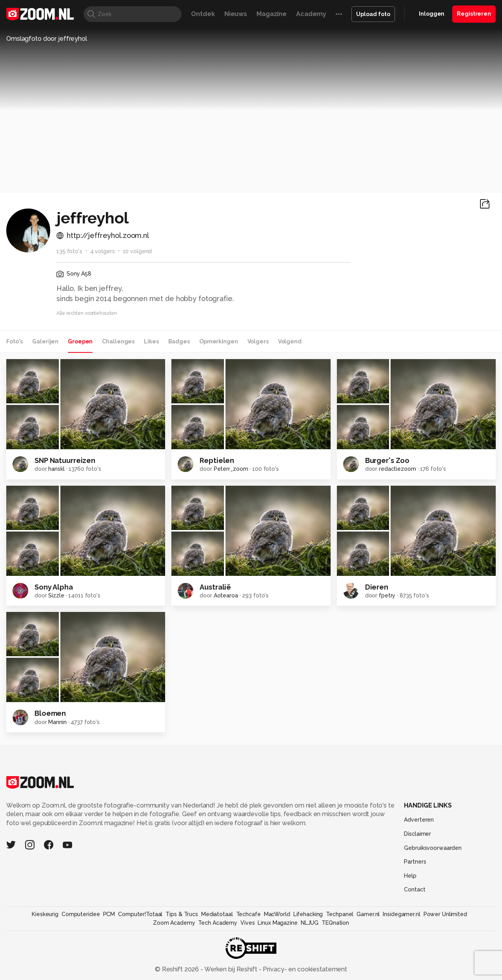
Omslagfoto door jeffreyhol (47, 39)
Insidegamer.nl (401, 914)
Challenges (118, 341)
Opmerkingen (219, 341)
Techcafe (248, 914)
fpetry (387, 595)
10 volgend (137, 251)
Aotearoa (226, 595)
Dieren (377, 587)
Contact (415, 889)
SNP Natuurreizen (65, 460)
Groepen (80, 341)
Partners (415, 862)
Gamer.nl (368, 914)
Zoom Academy (174, 923)
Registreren (474, 14)
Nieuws (236, 14)
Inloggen (432, 14)
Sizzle (56, 595)
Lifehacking (308, 914)
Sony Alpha (54, 587)
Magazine (272, 14)
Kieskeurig (45, 914)
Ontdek (203, 14)
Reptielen (217, 460)
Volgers (258, 341)
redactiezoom (397, 469)
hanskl (56, 469)
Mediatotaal (217, 914)
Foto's (15, 341)
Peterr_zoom (231, 469)
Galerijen (45, 341)
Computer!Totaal (140, 914)
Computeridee (81, 914)
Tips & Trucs (182, 914)
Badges (179, 341)
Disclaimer (417, 834)
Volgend (290, 341)
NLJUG (310, 923)
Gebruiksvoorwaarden (433, 848)
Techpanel (340, 914)
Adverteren (419, 820)
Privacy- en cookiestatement (304, 969)
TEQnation (335, 923)
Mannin (57, 722)
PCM (109, 914)
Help (410, 876)
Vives (247, 923)
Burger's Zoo (387, 460)
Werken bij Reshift (231, 969)
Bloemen (50, 713)
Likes (151, 341)
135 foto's (69, 251)
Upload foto (373, 14)
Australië (215, 587)
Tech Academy (218, 923)
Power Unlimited (445, 914)
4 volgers (103, 251)
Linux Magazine (277, 923)
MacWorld (277, 914)
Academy (311, 14)
